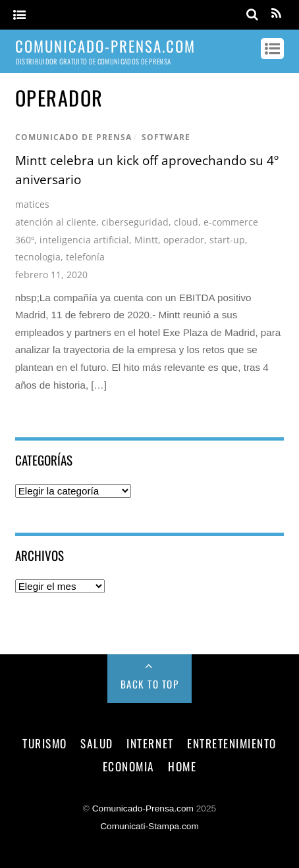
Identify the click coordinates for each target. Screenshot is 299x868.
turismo (45, 743)
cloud (186, 222)
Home (182, 766)
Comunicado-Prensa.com (143, 808)
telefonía (85, 257)
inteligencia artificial (84, 240)
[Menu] (19, 15)
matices (32, 204)
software (166, 137)
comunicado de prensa (73, 137)
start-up (227, 240)
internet (150, 743)
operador (184, 240)
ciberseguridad (135, 222)
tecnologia (38, 257)
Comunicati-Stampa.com (149, 826)
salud (97, 743)
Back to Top (150, 684)
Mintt (146, 240)
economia (129, 766)
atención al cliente (56, 222)
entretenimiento (232, 743)
